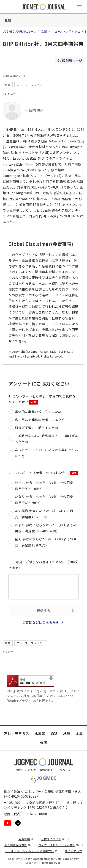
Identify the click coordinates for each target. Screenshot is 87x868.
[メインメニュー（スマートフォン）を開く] (79, 7)
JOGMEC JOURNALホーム (20, 31)
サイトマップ (73, 851)
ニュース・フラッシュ (66, 31)
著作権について (53, 839)
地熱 (67, 734)
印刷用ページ (69, 61)
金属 (8, 20)
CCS (54, 734)
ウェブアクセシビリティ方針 (59, 845)
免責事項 (26, 839)
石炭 (43, 742)
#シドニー (9, 93)
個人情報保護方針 (18, 845)
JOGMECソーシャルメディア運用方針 (31, 851)
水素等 (40, 734)
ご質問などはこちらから (41, 622)
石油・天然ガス (17, 734)
